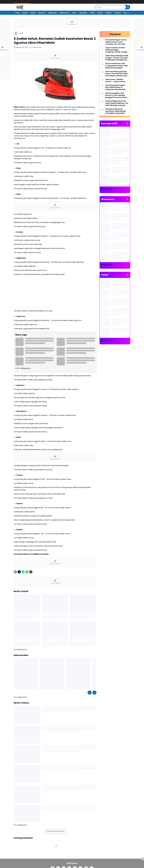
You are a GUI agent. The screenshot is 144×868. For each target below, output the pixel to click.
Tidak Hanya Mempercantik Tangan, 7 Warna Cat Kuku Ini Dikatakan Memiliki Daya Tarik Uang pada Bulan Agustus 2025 (117, 58)
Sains (74, 13)
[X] (19, 572)
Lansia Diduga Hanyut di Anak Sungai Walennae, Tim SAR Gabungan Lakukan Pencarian (117, 103)
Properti (118, 13)
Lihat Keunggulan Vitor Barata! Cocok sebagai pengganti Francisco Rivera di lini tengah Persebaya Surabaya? (117, 95)
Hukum (33, 13)
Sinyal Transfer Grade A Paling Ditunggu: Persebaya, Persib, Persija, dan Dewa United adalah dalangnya (116, 50)
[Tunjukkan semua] (127, 124)
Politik (25, 13)
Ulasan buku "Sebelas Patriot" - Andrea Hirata (115, 81)
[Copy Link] (31, 572)
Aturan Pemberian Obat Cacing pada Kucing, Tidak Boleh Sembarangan (117, 66)
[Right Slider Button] (128, 13)
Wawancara (64, 13)
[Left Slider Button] (90, 693)
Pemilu (100, 13)
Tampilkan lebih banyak (55, 831)
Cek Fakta (83, 13)
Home (18, 13)
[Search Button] (128, 7)
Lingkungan (52, 13)
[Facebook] (15, 572)
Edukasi (109, 13)
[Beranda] (16, 33)
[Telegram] (23, 572)
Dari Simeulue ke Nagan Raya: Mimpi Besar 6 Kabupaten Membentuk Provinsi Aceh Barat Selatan (117, 87)
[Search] (111, 7)
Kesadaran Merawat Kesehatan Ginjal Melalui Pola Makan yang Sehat (116, 111)
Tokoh (92, 13)
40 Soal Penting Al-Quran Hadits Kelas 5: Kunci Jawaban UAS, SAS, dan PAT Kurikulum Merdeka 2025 (116, 42)
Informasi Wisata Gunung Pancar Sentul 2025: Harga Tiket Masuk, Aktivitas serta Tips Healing (117, 74)
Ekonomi (42, 13)
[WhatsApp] (27, 572)
